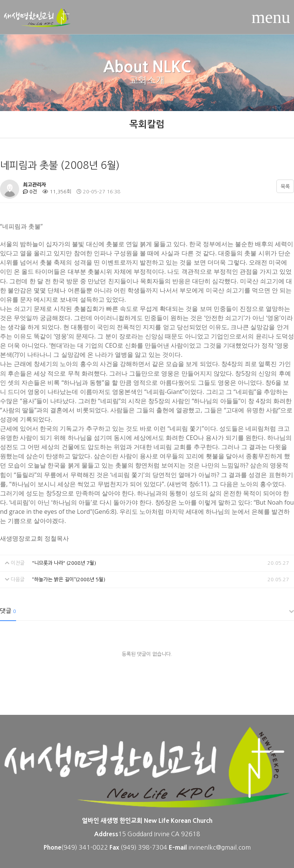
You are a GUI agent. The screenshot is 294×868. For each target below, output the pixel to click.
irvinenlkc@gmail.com (220, 847)
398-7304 (154, 847)
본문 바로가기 (0, 0)
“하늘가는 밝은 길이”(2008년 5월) (69, 579)
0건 (30, 192)
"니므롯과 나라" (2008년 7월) (64, 563)
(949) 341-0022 (85, 847)
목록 (285, 187)
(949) (129, 847)
